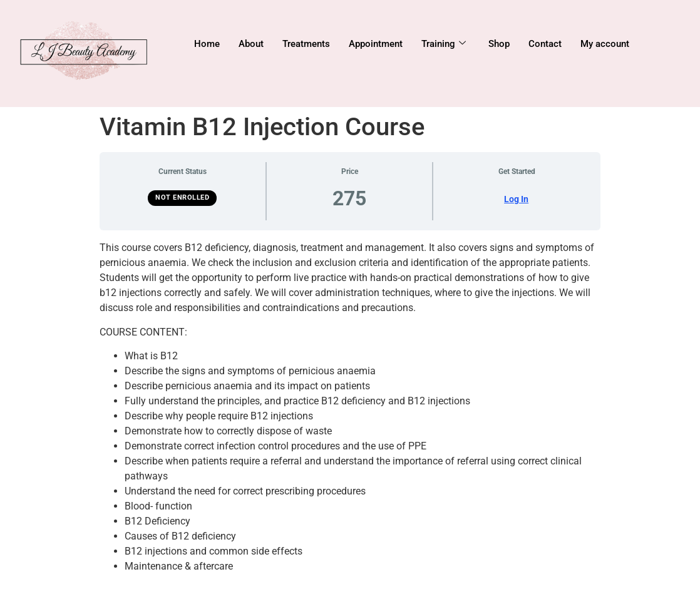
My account (605, 44)
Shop (499, 44)
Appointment (376, 44)
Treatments (306, 44)
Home (207, 44)
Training (444, 44)
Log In (516, 199)
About (251, 44)
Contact (545, 44)
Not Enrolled (182, 197)
